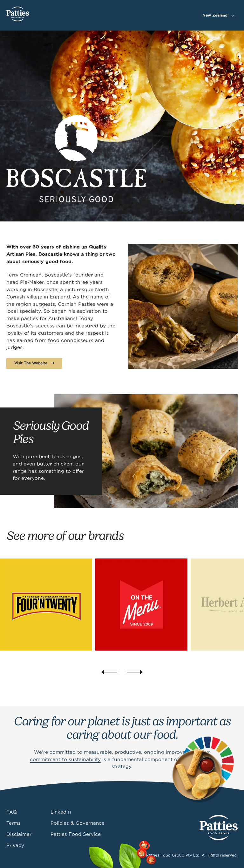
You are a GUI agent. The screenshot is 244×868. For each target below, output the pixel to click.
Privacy (15, 846)
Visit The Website (31, 363)
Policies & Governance (78, 823)
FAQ (12, 812)
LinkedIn (61, 812)
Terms (14, 823)
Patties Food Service (76, 835)
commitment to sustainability (65, 760)
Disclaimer (19, 835)
